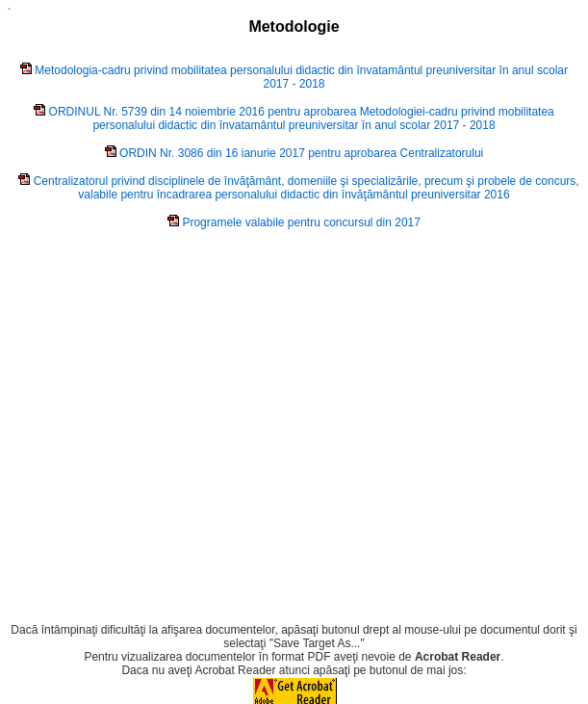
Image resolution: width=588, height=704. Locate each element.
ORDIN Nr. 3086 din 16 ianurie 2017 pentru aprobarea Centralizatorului (301, 153)
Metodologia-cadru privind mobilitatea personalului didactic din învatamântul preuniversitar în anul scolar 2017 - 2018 (301, 77)
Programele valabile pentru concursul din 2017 (301, 222)
